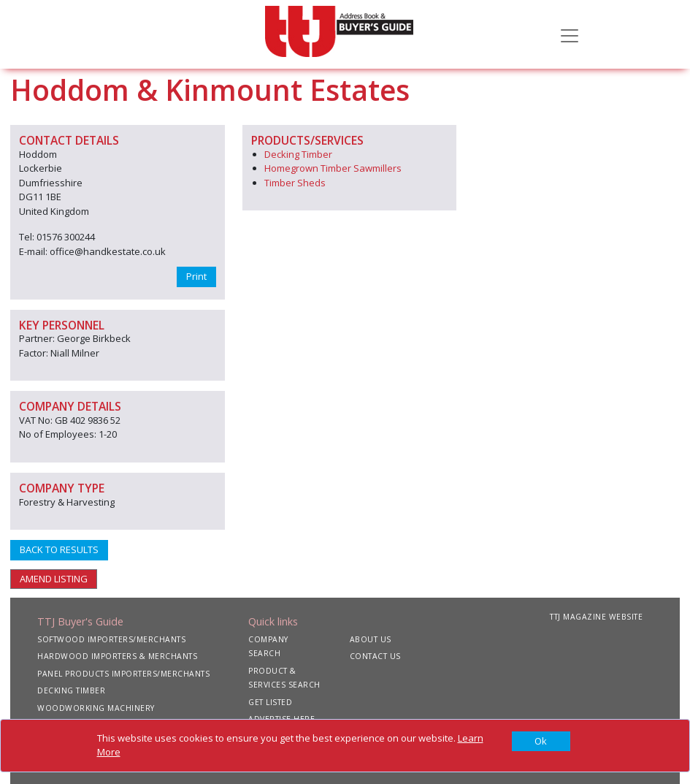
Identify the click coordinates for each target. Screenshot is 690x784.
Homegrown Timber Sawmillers (333, 168)
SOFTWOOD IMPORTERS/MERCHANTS (111, 639)
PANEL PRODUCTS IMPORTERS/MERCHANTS (123, 674)
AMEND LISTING (54, 579)
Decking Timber (298, 154)
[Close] (541, 742)
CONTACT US (375, 656)
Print (196, 276)
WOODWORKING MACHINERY (96, 708)
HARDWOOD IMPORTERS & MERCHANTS (117, 656)
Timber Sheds (295, 183)
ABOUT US (371, 639)
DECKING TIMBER (71, 690)
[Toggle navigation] (570, 34)
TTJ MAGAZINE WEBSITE (596, 617)
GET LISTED (270, 702)
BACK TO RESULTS (59, 549)
